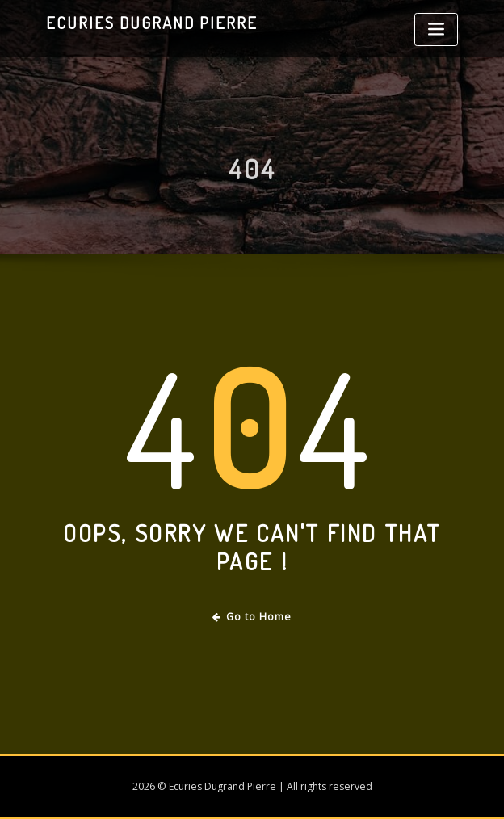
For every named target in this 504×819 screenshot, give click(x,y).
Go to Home (252, 617)
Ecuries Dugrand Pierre (152, 23)
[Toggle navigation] (436, 29)
